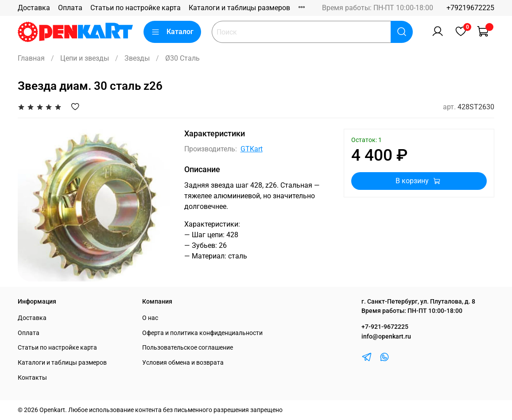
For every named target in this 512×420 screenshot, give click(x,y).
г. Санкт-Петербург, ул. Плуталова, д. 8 (418, 302)
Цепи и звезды (85, 58)
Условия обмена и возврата (183, 363)
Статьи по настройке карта (136, 8)
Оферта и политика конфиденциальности (202, 333)
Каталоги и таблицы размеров (239, 8)
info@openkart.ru (386, 337)
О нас (150, 318)
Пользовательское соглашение (188, 348)
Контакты (32, 378)
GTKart (252, 149)
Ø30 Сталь (182, 58)
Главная (31, 58)
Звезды (137, 58)
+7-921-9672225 (385, 327)
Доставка (34, 8)
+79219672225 (470, 8)
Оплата (70, 8)
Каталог (172, 32)
